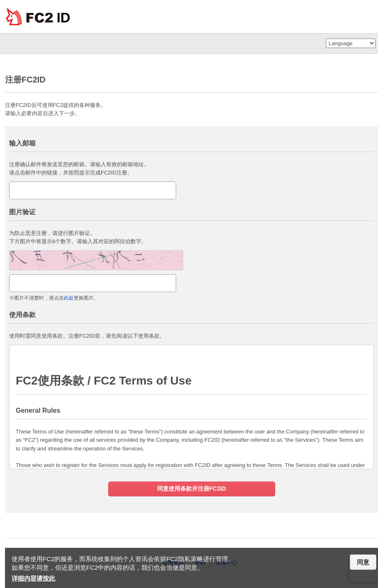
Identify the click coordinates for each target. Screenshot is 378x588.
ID (64, 18)
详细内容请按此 (33, 578)
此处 (69, 298)
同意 (363, 562)
